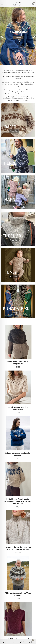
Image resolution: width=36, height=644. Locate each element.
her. (25, 92)
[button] (34, 36)
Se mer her (18, 37)
